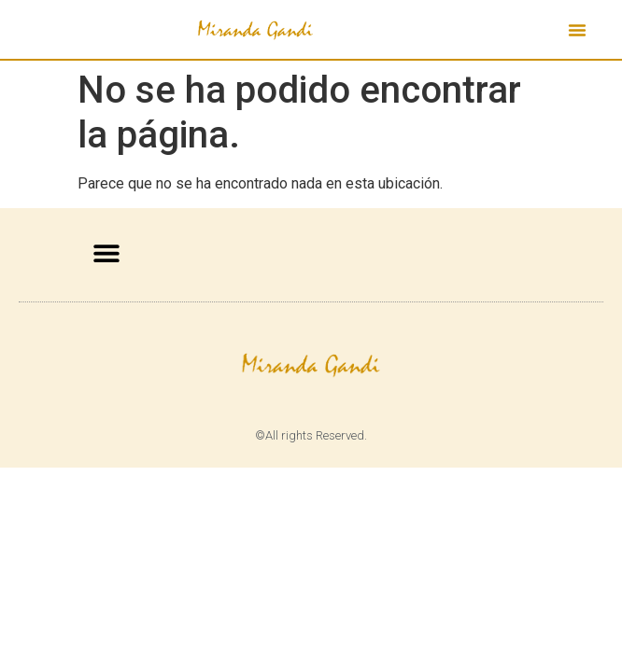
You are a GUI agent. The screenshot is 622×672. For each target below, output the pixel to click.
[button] (577, 30)
